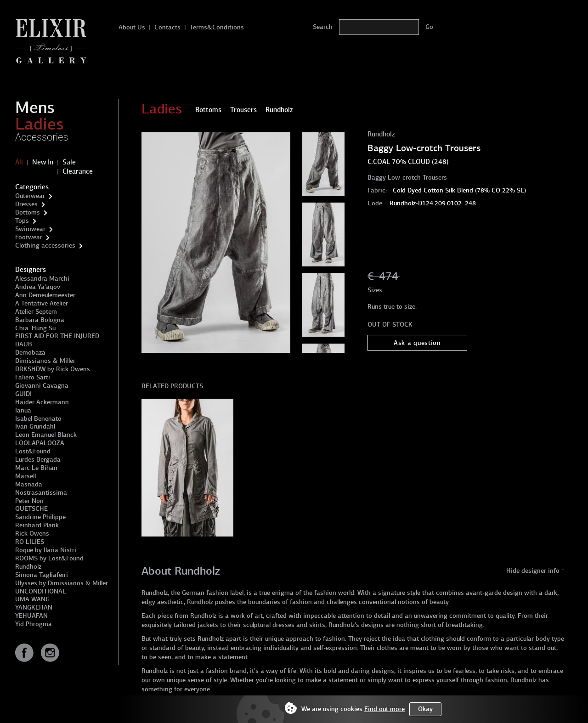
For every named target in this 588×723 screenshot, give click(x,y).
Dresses (26, 204)
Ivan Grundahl (35, 426)
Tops (22, 221)
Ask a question (417, 343)
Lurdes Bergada (38, 460)
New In (43, 162)
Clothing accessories (45, 246)
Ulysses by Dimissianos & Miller (62, 583)
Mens (35, 107)
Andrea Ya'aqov (38, 287)
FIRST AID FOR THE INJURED (57, 336)
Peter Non (29, 501)
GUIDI (23, 394)
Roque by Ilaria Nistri (46, 550)
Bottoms (28, 212)
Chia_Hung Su (35, 328)
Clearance (78, 171)
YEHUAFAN (31, 616)
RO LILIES (30, 542)
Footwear (29, 237)
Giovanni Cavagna (42, 386)
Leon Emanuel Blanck (46, 435)
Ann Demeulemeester (45, 295)
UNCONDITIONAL (41, 591)
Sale (69, 162)
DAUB (24, 344)
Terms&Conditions (217, 27)
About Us (132, 27)
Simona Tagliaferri (42, 575)
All (19, 162)
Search (323, 27)
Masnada (29, 484)
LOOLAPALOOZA (40, 443)
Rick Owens (32, 534)
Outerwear (30, 196)
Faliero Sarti (33, 377)
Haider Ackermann (42, 402)
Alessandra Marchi (42, 279)
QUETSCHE (31, 509)
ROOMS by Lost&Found (49, 558)
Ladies (40, 124)
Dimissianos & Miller (45, 361)
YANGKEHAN (34, 607)
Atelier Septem (36, 312)
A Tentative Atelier (42, 303)
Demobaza (30, 353)
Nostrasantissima (41, 493)
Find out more (384, 709)
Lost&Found (33, 451)
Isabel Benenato (38, 419)
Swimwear (30, 229)
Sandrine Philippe (40, 517)
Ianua (23, 410)
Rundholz (28, 567)
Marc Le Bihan (36, 468)
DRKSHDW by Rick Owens (53, 369)
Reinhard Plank (37, 525)
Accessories (42, 137)
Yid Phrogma (34, 624)
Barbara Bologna (40, 320)
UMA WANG (32, 599)
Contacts (167, 27)
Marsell (25, 476)
